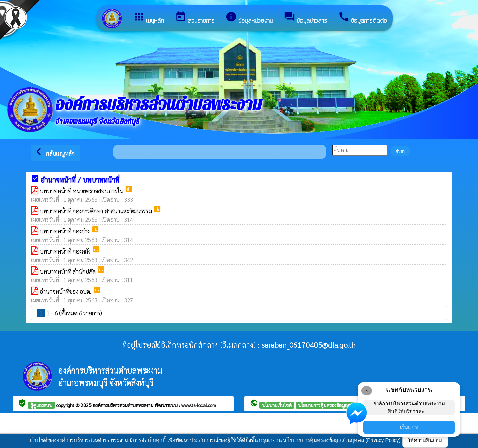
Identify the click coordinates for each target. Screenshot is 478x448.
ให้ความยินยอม (425, 440)
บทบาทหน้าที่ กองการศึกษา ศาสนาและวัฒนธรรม (96, 211)
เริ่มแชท (409, 427)
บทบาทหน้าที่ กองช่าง (65, 231)
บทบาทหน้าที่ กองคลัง (66, 251)
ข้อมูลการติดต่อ (363, 18)
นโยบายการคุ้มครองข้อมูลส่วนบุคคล (333, 405)
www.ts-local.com (199, 405)
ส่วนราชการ (195, 18)
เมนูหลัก (149, 18)
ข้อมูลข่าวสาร (305, 18)
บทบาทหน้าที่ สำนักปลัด (68, 271)
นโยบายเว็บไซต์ (277, 405)
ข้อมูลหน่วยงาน (249, 18)
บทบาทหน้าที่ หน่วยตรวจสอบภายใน (82, 191)
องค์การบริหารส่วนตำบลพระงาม (124, 405)
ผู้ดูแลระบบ (41, 405)
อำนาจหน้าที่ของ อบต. (66, 291)
